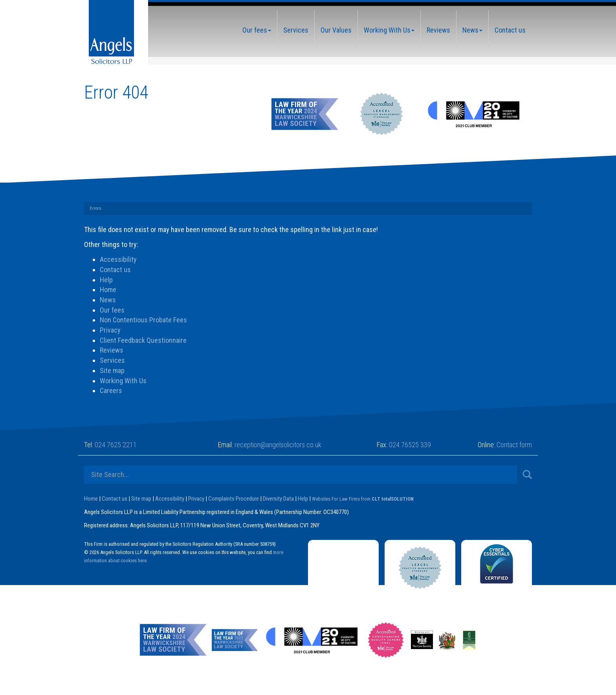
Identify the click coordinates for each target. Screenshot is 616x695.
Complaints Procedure (234, 499)
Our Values (336, 30)
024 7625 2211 (116, 445)
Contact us (510, 30)
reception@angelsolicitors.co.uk (278, 445)
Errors (96, 208)
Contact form (514, 445)
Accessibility (118, 259)
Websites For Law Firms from (363, 499)
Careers (111, 390)
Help (106, 280)
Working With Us (389, 30)
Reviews (438, 30)
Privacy (110, 330)
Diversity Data (278, 499)
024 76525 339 (410, 445)
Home (108, 290)
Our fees (257, 30)
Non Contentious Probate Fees (143, 320)
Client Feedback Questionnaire (143, 340)
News (472, 30)
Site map (112, 370)
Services (296, 30)
